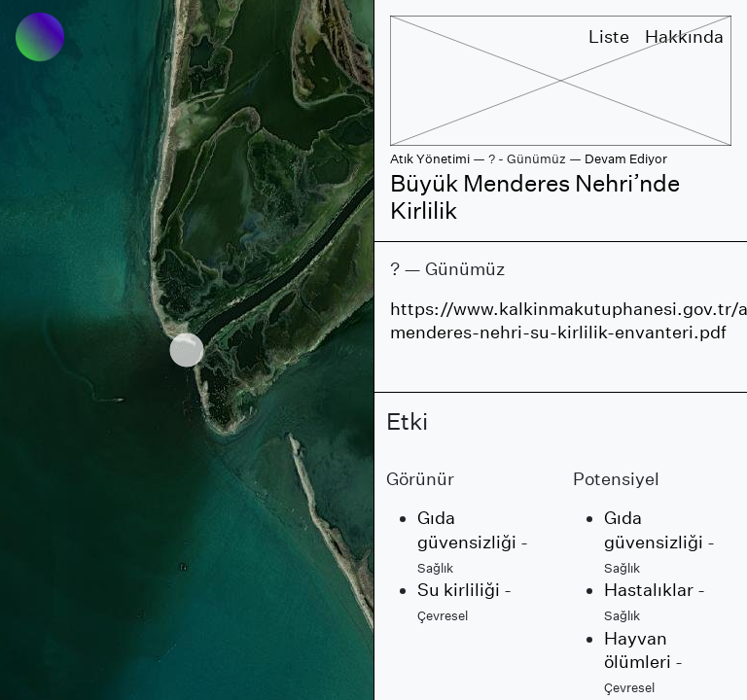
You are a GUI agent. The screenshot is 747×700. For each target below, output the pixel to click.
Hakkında (684, 36)
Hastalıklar (649, 590)
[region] (187, 350)
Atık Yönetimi (430, 159)
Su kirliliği (459, 590)
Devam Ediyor (626, 159)
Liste (609, 36)
